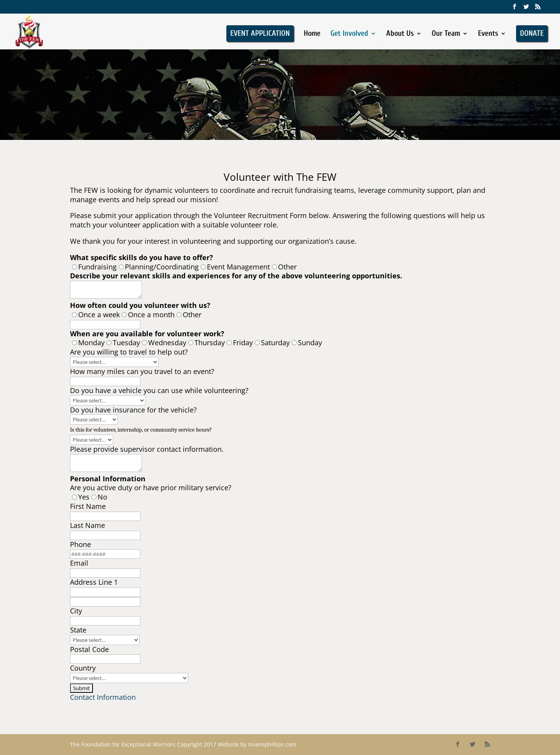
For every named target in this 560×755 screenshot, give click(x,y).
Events (488, 34)
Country (83, 668)
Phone (80, 544)
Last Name (87, 525)
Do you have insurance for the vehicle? (133, 410)
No (102, 497)
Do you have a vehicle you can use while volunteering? (159, 390)
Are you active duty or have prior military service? (151, 488)
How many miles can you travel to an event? (142, 371)
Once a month (151, 315)
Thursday (210, 343)
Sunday (310, 343)
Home (312, 34)
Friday (243, 343)
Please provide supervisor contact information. (147, 449)
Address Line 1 (94, 582)
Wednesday (167, 343)
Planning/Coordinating (162, 267)
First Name (89, 506)
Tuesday (126, 343)
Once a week (99, 315)
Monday (91, 343)
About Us (400, 34)
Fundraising (97, 267)
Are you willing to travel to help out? (130, 352)
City (76, 611)
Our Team (446, 34)
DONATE (532, 33)
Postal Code (89, 649)
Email (79, 563)
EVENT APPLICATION (260, 33)
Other (287, 267)
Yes (84, 497)
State (78, 630)
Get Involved (349, 34)
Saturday (275, 343)
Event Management (238, 267)
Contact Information (103, 697)
